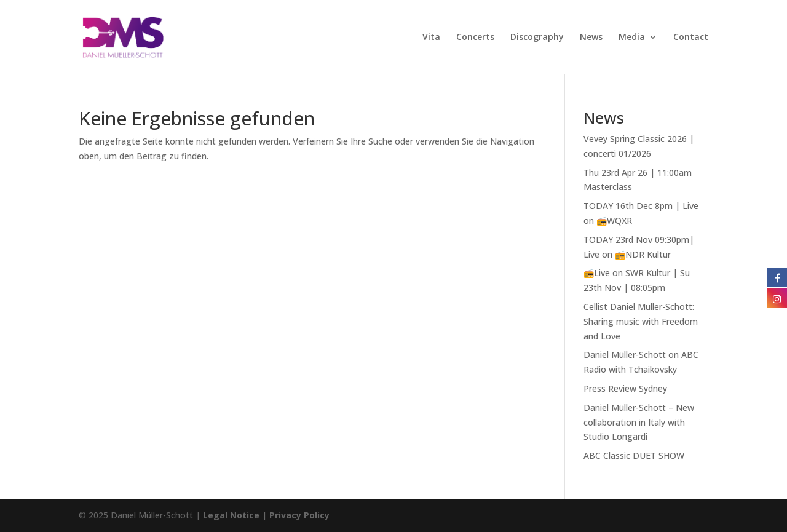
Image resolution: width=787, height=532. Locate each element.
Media (632, 38)
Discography (537, 38)
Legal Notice (231, 515)
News (591, 38)
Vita (431, 38)
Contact (691, 38)
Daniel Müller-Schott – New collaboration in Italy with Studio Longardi (639, 422)
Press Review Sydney (625, 388)
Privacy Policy (299, 515)
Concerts (475, 38)
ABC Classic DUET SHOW (634, 455)
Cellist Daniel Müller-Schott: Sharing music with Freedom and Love (641, 321)
